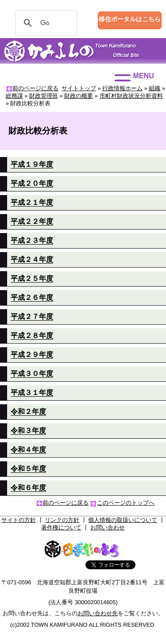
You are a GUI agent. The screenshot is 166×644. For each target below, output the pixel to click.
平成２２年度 (32, 221)
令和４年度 (28, 450)
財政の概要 (79, 96)
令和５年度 (28, 469)
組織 (154, 88)
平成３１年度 (32, 393)
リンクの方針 (62, 520)
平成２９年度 (32, 355)
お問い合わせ (108, 527)
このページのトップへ (126, 503)
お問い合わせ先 (98, 613)
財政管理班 (44, 96)
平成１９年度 (32, 164)
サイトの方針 (19, 520)
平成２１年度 (32, 202)
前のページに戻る (35, 88)
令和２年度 (28, 412)
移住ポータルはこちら (130, 19)
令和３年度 (28, 431)
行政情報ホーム (122, 88)
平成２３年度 (32, 240)
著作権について (61, 527)
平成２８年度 (32, 335)
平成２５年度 (32, 278)
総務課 (14, 96)
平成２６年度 (32, 297)
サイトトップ (79, 88)
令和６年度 (28, 488)
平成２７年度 (32, 316)
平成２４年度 (32, 259)
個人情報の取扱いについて (123, 520)
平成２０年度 (32, 183)
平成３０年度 (32, 374)
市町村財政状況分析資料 (131, 96)
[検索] (45, 23)
